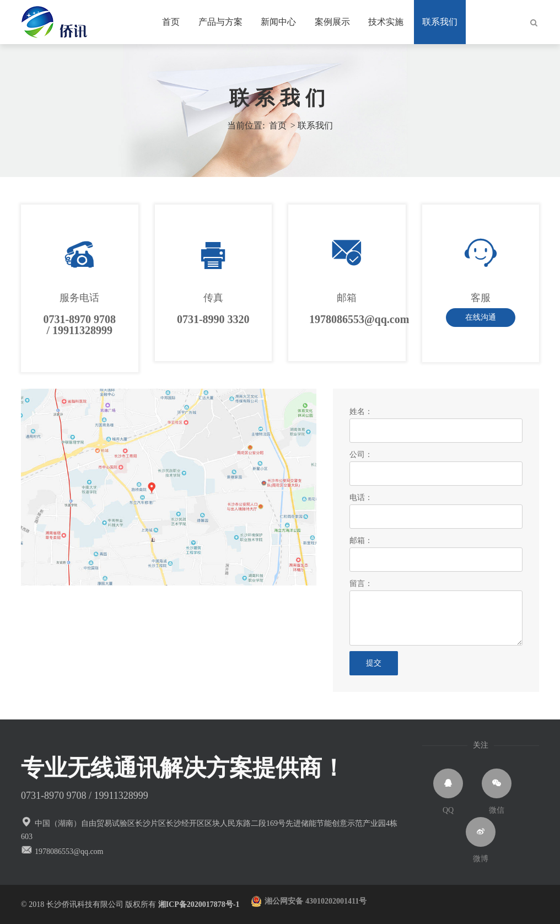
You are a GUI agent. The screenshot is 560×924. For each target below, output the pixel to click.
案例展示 (332, 22)
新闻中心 (278, 22)
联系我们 (440, 22)
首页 (171, 22)
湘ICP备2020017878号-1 (205, 904)
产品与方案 (220, 22)
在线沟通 (481, 317)
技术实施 (386, 22)
